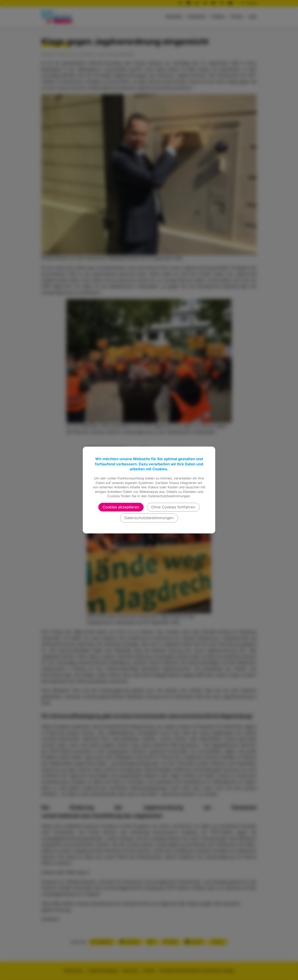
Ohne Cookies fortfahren (173, 507)
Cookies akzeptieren (121, 507)
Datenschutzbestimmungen (149, 518)
